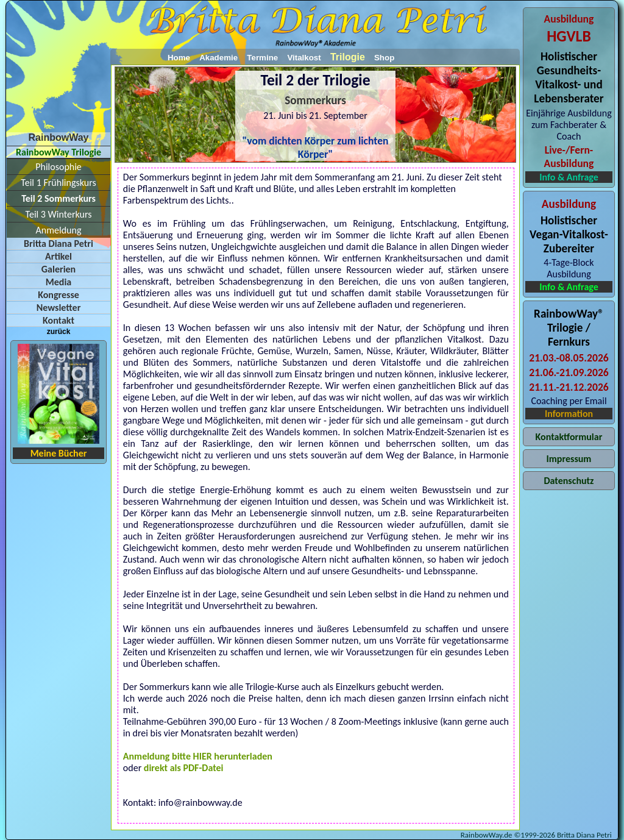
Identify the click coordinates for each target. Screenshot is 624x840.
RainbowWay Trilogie (58, 152)
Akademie (218, 58)
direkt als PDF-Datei (184, 768)
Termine (262, 58)
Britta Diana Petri (58, 244)
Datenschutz (569, 481)
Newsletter (59, 308)
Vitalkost (304, 58)
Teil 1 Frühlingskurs (58, 183)
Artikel (58, 256)
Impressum (569, 459)
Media (58, 282)
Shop (384, 58)
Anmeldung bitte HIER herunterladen (198, 756)
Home (179, 58)
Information (569, 414)
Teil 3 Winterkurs (59, 214)
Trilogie (348, 57)
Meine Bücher (59, 453)
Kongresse (58, 295)
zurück (59, 332)
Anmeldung (59, 230)
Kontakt (58, 320)
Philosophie (58, 167)
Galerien (58, 269)
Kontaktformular (569, 437)
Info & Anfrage (569, 177)
